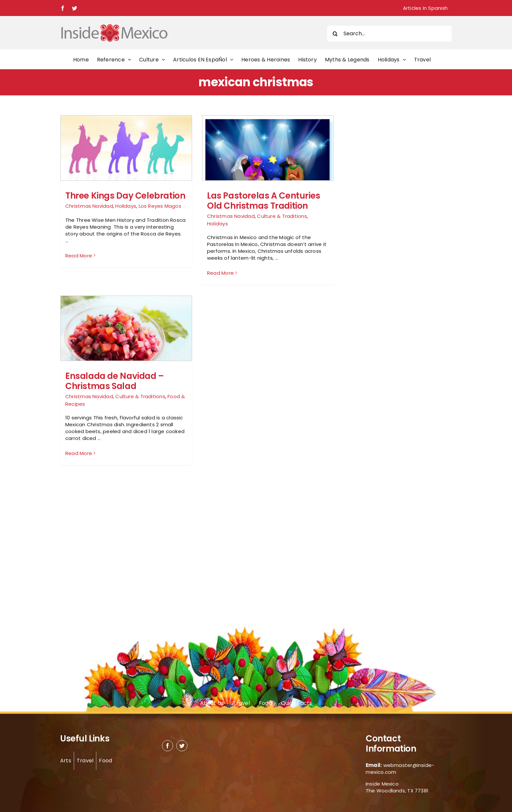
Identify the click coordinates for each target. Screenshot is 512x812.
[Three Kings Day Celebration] (126, 172)
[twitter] (182, 746)
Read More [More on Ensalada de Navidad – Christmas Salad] (79, 454)
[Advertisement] (384, 213)
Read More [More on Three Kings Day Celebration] (79, 273)
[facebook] (168, 746)
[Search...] (389, 34)
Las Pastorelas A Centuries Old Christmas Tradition (264, 201)
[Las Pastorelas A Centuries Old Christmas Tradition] (268, 170)
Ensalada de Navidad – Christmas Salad (115, 381)
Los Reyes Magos (160, 206)
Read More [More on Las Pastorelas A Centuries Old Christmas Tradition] (220, 273)
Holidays (126, 206)
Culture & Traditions (282, 216)
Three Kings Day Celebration (125, 196)
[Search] (335, 34)
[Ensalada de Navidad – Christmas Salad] (126, 340)
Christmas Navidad (89, 206)
